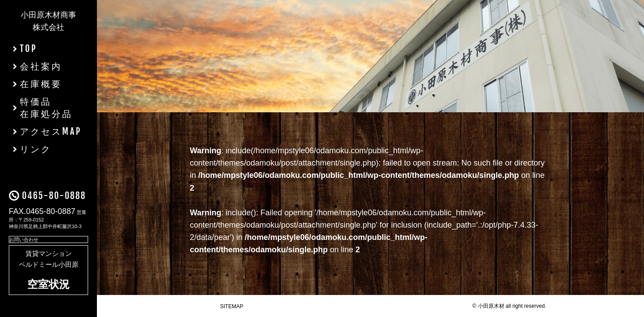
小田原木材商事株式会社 (48, 21)
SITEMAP (232, 306)
